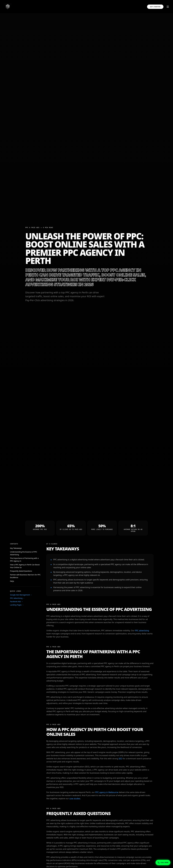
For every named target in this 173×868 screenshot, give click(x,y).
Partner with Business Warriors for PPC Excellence (25, 576)
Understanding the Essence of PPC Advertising (24, 553)
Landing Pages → (17, 605)
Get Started (155, 7)
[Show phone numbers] (163, 862)
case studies (75, 798)
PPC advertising (142, 631)
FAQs (12, 581)
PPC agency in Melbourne (107, 792)
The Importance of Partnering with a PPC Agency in (24, 560)
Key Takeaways (16, 548)
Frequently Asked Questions (21, 571)
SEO (120, 759)
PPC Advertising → (17, 598)
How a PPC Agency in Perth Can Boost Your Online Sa (25, 566)
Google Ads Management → (21, 595)
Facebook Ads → (16, 601)
